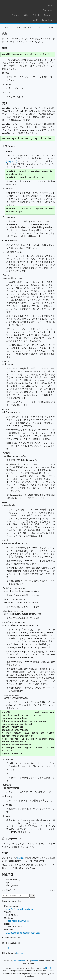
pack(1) (21, 858)
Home (49, 5)
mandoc (35, 961)
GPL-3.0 (49, 968)
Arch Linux (17, 5)
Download (47, 20)
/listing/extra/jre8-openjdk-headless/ (23, 933)
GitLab (36, 15)
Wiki (26, 15)
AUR (35, 20)
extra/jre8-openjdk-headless (20, 909)
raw (22, 953)
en (8, 948)
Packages (47, 10)
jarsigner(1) (12, 161)
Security (48, 15)
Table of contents (12, 938)
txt (17, 953)
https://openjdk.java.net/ (18, 921)
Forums (15, 15)
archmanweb (19, 961)
